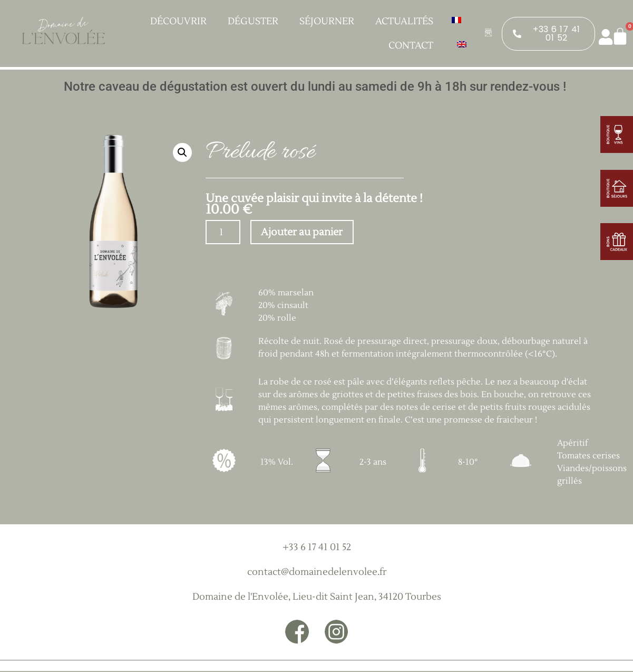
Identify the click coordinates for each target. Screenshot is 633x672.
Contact (411, 46)
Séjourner (329, 21)
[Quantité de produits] (223, 233)
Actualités (404, 21)
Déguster (256, 21)
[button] (182, 152)
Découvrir (181, 21)
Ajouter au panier (305, 233)
